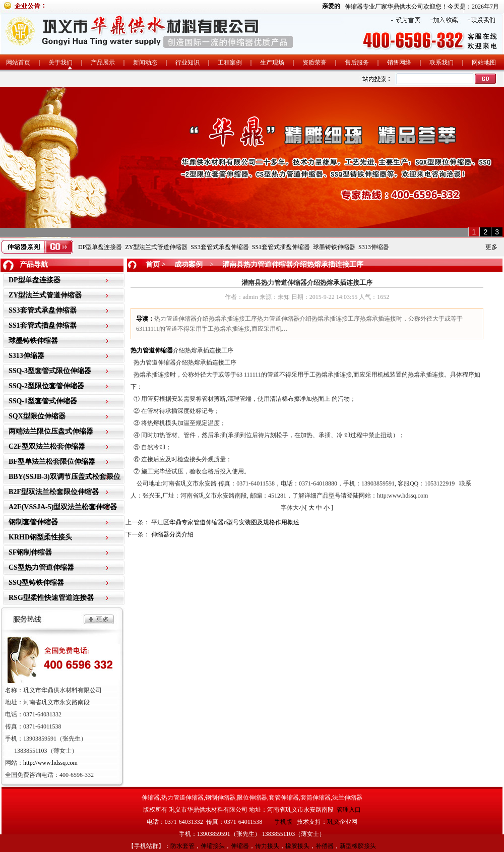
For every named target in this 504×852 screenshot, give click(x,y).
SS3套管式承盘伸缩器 (219, 247)
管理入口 (349, 810)
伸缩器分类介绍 (172, 534)
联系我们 (442, 63)
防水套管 (182, 846)
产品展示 (103, 63)
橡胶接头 (297, 846)
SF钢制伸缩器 (30, 552)
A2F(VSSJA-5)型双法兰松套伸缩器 (63, 507)
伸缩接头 (213, 846)
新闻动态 (145, 63)
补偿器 (325, 846)
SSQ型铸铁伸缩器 (36, 583)
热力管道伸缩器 (152, 350)
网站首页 (18, 63)
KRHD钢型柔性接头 (40, 537)
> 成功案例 (181, 264)
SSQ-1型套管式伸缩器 (43, 401)
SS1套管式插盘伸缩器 (281, 247)
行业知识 (187, 63)
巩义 (333, 822)
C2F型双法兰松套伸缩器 (47, 446)
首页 (153, 264)
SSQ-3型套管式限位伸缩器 (50, 371)
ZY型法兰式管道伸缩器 (156, 247)
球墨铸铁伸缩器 (334, 247)
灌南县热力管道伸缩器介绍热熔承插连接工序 (292, 264)
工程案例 (230, 63)
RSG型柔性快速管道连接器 (51, 598)
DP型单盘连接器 (100, 247)
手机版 (283, 822)
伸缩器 (240, 846)
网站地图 (484, 63)
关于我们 (60, 63)
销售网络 (399, 63)
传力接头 (267, 846)
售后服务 (357, 63)
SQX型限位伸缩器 (37, 416)
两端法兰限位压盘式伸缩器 (51, 431)
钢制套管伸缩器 (33, 522)
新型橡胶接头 (358, 846)
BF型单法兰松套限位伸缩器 (52, 462)
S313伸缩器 (374, 247)
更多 (491, 247)
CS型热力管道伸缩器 (41, 567)
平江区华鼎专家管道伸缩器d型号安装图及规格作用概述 (225, 522)
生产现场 (272, 63)
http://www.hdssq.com (50, 763)
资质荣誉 (314, 63)
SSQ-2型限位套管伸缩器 (46, 386)
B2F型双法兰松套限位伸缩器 (54, 492)
